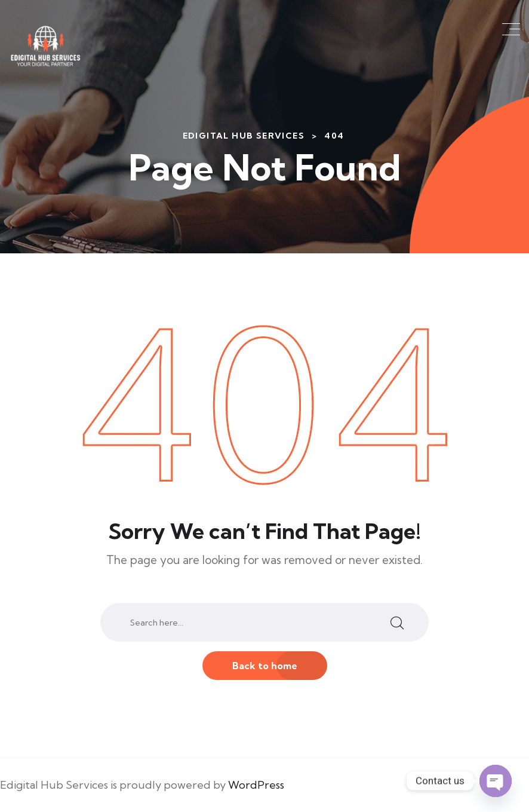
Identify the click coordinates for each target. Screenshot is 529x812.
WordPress (256, 785)
